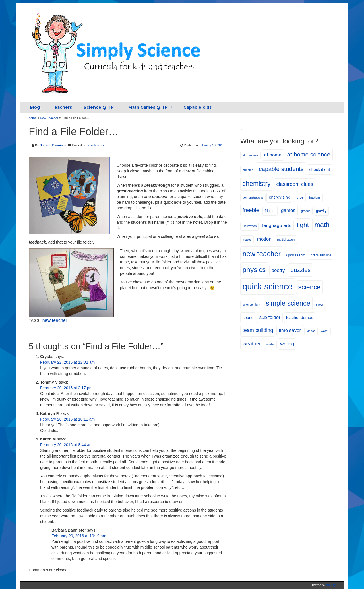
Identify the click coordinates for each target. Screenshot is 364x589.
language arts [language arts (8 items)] (277, 225)
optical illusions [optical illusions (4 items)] (321, 255)
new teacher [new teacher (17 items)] (262, 254)
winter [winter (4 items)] (270, 344)
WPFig (331, 585)
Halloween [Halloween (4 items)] (250, 226)
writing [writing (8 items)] (287, 344)
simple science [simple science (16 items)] (288, 303)
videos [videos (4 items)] (311, 331)
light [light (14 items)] (303, 225)
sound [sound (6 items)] (248, 318)
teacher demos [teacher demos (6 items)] (300, 318)
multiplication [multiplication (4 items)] (286, 240)
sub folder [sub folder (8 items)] (270, 317)
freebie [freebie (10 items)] (251, 210)
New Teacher (49, 118)
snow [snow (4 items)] (319, 304)
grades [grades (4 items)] (306, 211)
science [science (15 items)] (309, 287)
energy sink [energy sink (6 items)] (279, 197)
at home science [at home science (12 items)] (309, 154)
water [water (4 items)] (325, 331)
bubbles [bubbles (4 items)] (248, 170)
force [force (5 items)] (299, 197)
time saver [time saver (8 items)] (290, 330)
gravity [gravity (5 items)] (321, 211)
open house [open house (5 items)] (296, 255)
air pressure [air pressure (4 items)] (251, 155)
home (33, 118)
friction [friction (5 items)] (270, 211)
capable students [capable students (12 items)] (281, 169)
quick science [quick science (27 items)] (268, 286)
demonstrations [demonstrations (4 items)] (253, 197)
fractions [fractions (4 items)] (315, 197)
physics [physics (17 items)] (254, 270)
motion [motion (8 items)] (264, 239)
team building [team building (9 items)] (258, 330)
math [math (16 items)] (322, 225)
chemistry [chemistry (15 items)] (257, 184)
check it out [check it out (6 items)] (319, 170)
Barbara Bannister (53, 145)
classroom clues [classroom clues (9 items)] (295, 184)
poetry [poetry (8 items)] (278, 270)
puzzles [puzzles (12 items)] (300, 270)
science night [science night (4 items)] (251, 304)
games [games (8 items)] (288, 210)
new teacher (55, 320)
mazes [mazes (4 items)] (247, 240)
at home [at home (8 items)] (273, 155)
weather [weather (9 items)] (252, 344)
